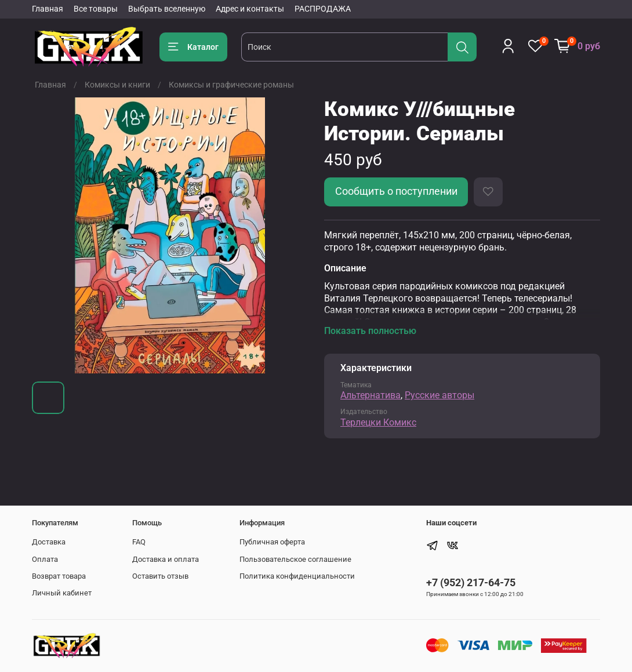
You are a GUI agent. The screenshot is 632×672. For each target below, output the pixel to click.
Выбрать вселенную (167, 9)
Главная (48, 9)
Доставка (49, 542)
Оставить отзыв (160, 576)
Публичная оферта (272, 542)
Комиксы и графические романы (231, 85)
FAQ (139, 542)
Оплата (45, 559)
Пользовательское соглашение (295, 559)
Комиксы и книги (117, 85)
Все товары (96, 9)
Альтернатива (371, 395)
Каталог (193, 47)
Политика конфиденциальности (297, 576)
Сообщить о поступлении (396, 191)
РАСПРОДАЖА (323, 9)
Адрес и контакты (250, 9)
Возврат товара (59, 576)
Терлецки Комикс (378, 422)
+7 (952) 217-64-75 (471, 582)
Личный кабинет (62, 593)
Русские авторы (440, 395)
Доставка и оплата (166, 559)
